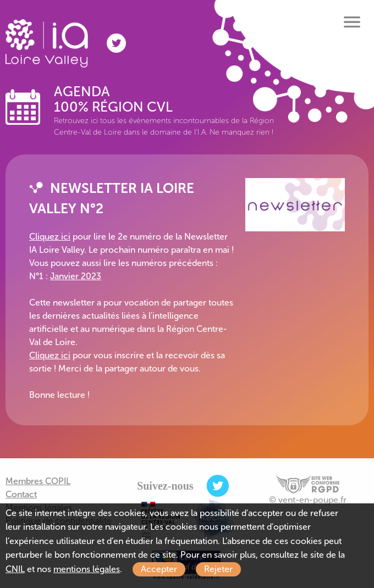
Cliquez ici (50, 237)
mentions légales (87, 569)
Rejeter (218, 569)
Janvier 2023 (76, 276)
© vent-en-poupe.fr (308, 500)
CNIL (15, 569)
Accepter (159, 569)
